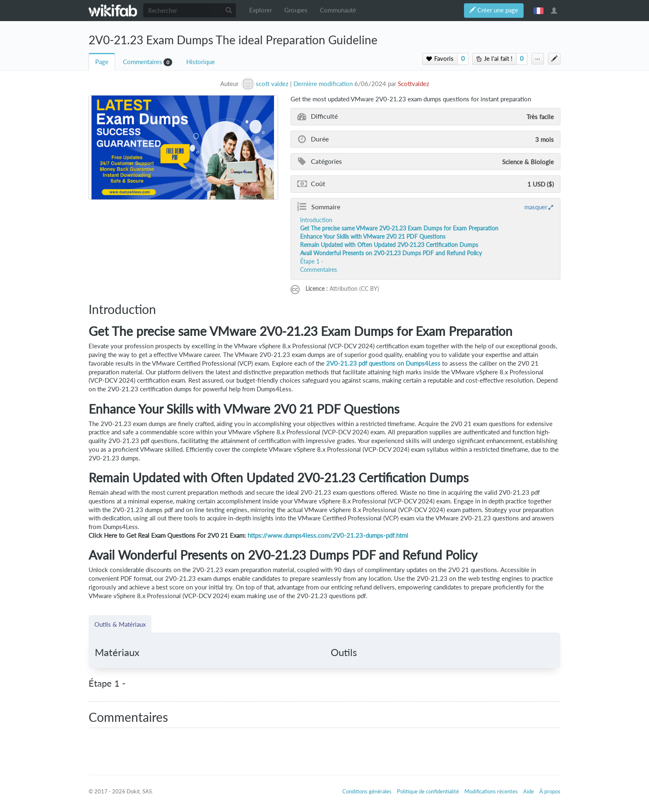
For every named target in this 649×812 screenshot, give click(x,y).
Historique (201, 62)
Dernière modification (323, 84)
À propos (550, 791)
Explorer (261, 10)
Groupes (296, 10)
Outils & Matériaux (120, 624)
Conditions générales (367, 791)
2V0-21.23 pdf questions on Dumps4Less (383, 363)
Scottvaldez (413, 84)
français (538, 10)
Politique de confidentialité (428, 791)
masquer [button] (536, 207)
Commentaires (143, 62)
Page (102, 62)
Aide (529, 791)
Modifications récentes (491, 791)
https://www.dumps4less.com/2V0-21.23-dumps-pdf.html (328, 535)
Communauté (338, 10)
